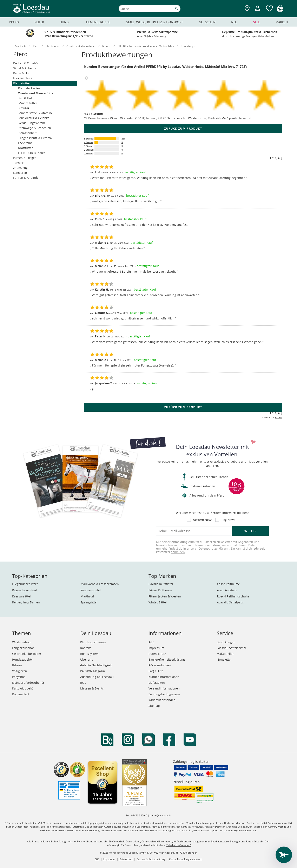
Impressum (156, 648)
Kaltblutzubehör (23, 688)
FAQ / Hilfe (156, 671)
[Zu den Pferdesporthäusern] (247, 9)
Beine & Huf (21, 73)
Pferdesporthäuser (93, 642)
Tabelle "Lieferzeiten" (179, 845)
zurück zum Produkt (183, 128)
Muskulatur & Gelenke (34, 118)
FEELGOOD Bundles (32, 153)
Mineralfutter (28, 103)
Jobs (83, 683)
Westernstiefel (91, 590)
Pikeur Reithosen (160, 590)
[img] (280, 10)
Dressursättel (21, 596)
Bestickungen (226, 642)
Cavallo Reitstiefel (161, 584)
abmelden (178, 552)
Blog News (228, 520)
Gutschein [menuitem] (207, 22)
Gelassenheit (28, 133)
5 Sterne (89, 139)
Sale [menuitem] (256, 22)
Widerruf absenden (162, 700)
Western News (202, 520)
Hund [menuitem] (64, 22)
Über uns (87, 659)
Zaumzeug (20, 168)
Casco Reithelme (228, 584)
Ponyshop (19, 677)
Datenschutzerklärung (214, 548)
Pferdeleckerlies (29, 88)
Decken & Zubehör (26, 63)
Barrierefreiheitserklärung (167, 659)
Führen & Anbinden (27, 178)
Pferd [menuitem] (14, 22)
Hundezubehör (23, 659)
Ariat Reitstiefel (228, 590)
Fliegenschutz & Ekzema (35, 138)
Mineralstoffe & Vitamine (36, 113)
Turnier (18, 163)
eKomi (279, 417)
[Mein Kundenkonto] (258, 11)
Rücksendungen (160, 665)
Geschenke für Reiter (27, 654)
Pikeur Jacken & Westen (165, 596)
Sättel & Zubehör (25, 68)
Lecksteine (25, 143)
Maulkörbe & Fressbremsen (100, 584)
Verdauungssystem (32, 123)
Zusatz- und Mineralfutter (36, 93)
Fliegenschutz (23, 78)
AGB (151, 642)
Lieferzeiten (157, 683)
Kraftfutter (25, 148)
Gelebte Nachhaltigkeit (96, 665)
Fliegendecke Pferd (25, 584)
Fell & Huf (25, 98)
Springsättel (89, 602)
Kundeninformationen (164, 677)
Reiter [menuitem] (39, 22)
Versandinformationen (164, 688)
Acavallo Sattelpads (230, 602)
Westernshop (21, 642)
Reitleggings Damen (26, 602)
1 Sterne (89, 153)
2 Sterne (89, 150)
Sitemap (154, 706)
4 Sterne (89, 142)
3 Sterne (89, 146)
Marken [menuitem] (282, 22)
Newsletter (224, 659)
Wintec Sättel (158, 602)
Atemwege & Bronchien (35, 128)
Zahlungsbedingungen (164, 694)
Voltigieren (20, 671)
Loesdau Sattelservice (232, 648)
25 (123, 139)
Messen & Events (92, 688)
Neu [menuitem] (234, 22)
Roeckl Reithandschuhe (233, 596)
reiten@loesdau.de (161, 815)
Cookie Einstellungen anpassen (186, 859)
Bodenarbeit (21, 694)
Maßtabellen (226, 654)
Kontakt (85, 648)
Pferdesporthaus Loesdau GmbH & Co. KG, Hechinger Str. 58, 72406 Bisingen (153, 853)
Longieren (20, 173)
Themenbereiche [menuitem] (97, 22)
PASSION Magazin (93, 671)
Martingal (87, 596)
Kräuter (24, 108)
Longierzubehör (23, 648)
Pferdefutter (22, 83)
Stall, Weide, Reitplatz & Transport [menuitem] (154, 22)
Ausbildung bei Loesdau (97, 677)
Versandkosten (76, 841)
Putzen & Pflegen (25, 158)
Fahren (17, 665)
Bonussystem (89, 654)
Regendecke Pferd (25, 590)
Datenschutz (157, 654)
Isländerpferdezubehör (28, 683)
